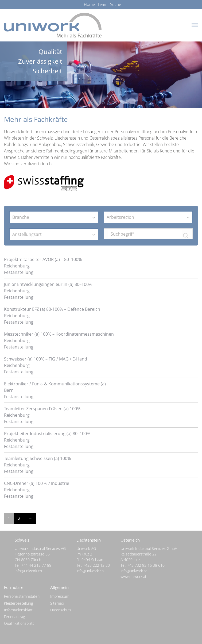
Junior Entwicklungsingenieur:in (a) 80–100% (48, 284)
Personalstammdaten (22, 596)
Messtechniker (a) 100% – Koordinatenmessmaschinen (59, 334)
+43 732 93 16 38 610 (146, 565)
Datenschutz (61, 610)
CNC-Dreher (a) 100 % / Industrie (37, 483)
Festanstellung (19, 272)
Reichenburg (17, 266)
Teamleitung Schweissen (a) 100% (37, 458)
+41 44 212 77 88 (36, 565)
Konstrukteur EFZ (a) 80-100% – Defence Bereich (52, 309)
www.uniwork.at (133, 576)
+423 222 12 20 (96, 565)
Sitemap (57, 603)
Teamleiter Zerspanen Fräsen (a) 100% (42, 409)
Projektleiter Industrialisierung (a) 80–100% (47, 434)
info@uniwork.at (134, 571)
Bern (9, 390)
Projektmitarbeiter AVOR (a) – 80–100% (43, 259)
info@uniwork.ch (28, 571)
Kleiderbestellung (18, 603)
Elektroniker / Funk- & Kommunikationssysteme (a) (55, 384)
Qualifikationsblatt (19, 623)
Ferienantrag (14, 617)
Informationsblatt (18, 610)
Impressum (60, 596)
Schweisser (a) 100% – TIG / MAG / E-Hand (46, 359)
